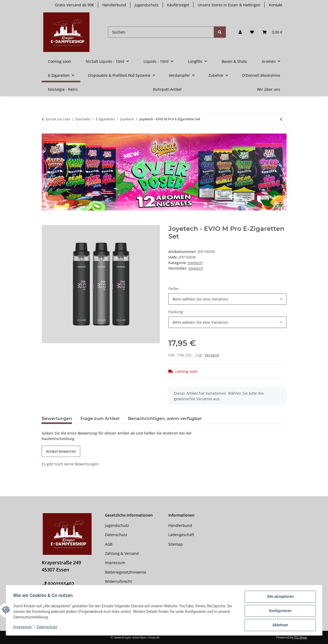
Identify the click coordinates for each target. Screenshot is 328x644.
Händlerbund (114, 5)
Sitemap (176, 544)
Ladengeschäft (181, 535)
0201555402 (61, 584)
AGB (109, 544)
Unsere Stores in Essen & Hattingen (229, 5)
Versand (212, 355)
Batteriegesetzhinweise (126, 572)
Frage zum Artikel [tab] (100, 419)
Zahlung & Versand (122, 553)
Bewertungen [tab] (57, 419)
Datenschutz (48, 628)
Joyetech (195, 263)
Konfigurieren (279, 612)
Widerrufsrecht (118, 581)
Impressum (24, 628)
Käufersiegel (178, 5)
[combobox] (227, 299)
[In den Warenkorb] (46, 222)
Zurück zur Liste (58, 119)
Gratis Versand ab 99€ (74, 5)
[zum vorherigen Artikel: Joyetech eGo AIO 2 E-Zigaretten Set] (281, 119)
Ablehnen (279, 625)
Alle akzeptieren (279, 598)
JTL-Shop (301, 637)
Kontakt (276, 5)
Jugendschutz (147, 5)
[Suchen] (161, 32)
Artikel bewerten (61, 451)
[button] (240, 32)
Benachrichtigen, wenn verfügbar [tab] (165, 419)
